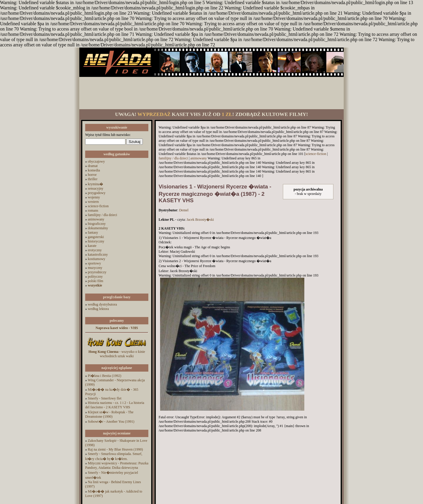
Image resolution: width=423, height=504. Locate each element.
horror (92, 175)
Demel (184, 210)
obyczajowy (96, 161)
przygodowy (97, 193)
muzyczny (95, 268)
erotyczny (95, 250)
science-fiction (98, 206)
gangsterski (96, 237)
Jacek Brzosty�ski (200, 220)
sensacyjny (96, 188)
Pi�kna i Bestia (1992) (105, 376)
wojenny (94, 197)
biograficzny (97, 224)
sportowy (94, 263)
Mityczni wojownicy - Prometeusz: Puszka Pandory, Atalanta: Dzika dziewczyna (117, 465)
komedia (94, 170)
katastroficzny (98, 254)
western (93, 202)
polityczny (95, 277)
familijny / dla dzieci (103, 215)
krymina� (95, 184)
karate (92, 246)
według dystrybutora (102, 304)
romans (93, 210)
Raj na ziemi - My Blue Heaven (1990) (115, 449)
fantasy (93, 232)
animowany (96, 219)
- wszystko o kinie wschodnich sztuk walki (117, 354)
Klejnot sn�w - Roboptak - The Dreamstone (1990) (109, 414)
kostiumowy (96, 259)
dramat (93, 166)
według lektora (98, 309)
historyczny (96, 241)
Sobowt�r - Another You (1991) (111, 422)
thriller (93, 179)
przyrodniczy (97, 272)
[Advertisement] (211, 93)
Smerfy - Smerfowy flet (105, 398)
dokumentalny (98, 228)
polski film (95, 281)
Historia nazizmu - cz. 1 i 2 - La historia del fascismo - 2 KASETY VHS (115, 405)
